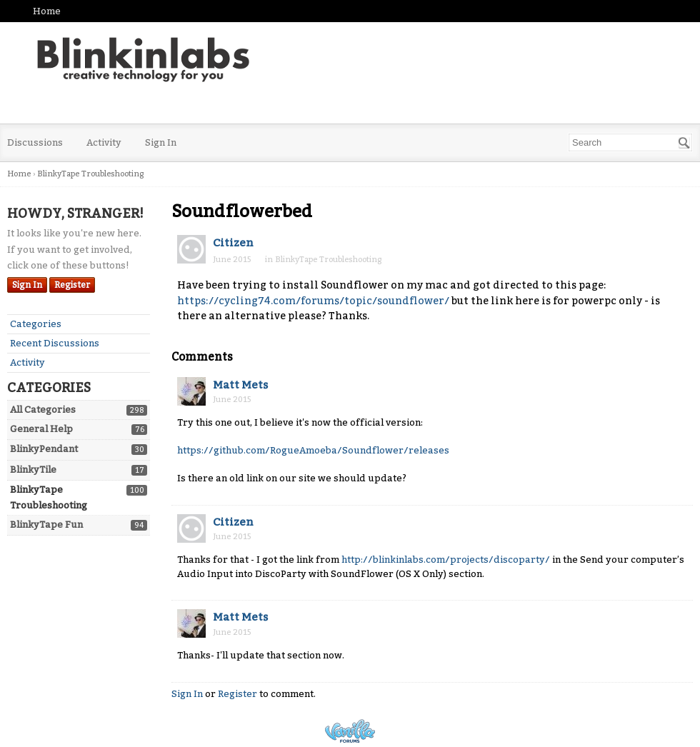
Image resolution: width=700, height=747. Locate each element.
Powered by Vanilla (350, 731)
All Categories (43, 410)
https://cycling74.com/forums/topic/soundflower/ (313, 301)
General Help (41, 429)
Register (72, 285)
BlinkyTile (33, 470)
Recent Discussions (55, 343)
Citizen (233, 243)
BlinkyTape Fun (46, 525)
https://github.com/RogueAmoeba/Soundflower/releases (313, 450)
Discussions (35, 142)
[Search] (684, 143)
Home (47, 11)
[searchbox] (630, 142)
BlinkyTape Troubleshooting (328, 260)
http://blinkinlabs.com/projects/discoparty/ (446, 560)
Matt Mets (240, 385)
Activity (104, 142)
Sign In (161, 142)
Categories (36, 324)
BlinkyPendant (44, 449)
